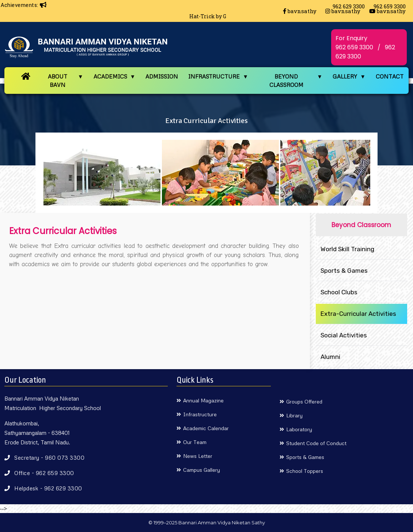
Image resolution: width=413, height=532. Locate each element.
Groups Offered (304, 401)
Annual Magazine (203, 400)
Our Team (195, 442)
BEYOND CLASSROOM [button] (286, 81)
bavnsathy (300, 11)
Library (294, 415)
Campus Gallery (202, 470)
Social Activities (344, 335)
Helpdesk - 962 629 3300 (48, 488)
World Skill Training (347, 249)
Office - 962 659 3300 (44, 473)
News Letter (198, 456)
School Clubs (339, 292)
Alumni (330, 357)
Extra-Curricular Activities (358, 314)
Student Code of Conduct (316, 443)
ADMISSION (162, 76)
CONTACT (390, 76)
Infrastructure (200, 414)
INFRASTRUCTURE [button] (214, 76)
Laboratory (299, 429)
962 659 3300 (354, 47)
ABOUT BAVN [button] (58, 81)
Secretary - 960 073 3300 (49, 458)
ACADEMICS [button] (110, 76)
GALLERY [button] (345, 76)
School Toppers (305, 471)
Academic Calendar (206, 428)
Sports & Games (344, 271)
